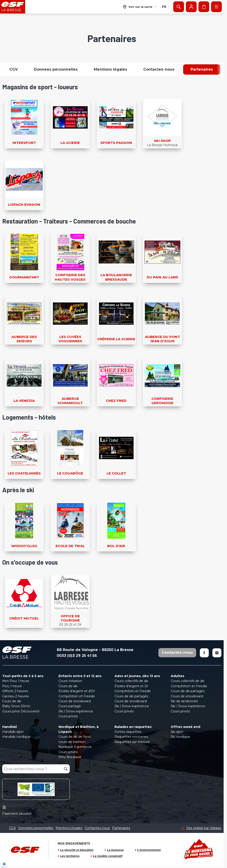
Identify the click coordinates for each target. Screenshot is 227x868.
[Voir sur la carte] (140, 7)
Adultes (178, 676)
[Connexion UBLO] (4, 864)
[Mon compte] (191, 7)
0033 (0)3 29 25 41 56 (77, 656)
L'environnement (149, 850)
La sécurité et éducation (77, 850)
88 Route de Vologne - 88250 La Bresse (95, 650)
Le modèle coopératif (108, 856)
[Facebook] (204, 653)
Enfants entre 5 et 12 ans (80, 676)
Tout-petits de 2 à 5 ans (23, 676)
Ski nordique (180, 737)
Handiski (10, 727)
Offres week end (185, 727)
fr (166, 7)
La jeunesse (115, 850)
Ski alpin (177, 732)
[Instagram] (217, 653)
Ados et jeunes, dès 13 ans (137, 676)
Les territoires (70, 856)
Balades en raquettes (133, 727)
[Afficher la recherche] (179, 7)
